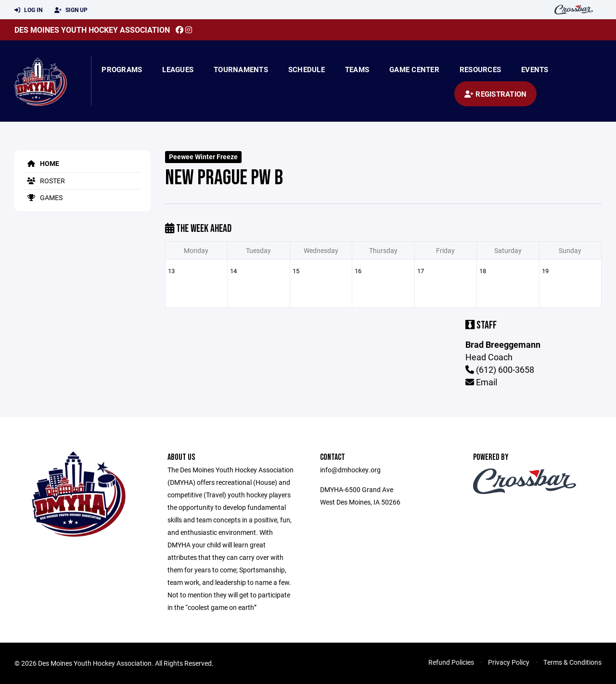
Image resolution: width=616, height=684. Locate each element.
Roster (45, 181)
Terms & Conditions (572, 662)
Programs (122, 69)
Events (535, 69)
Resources (480, 69)
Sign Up (71, 10)
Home (42, 163)
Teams (357, 69)
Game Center (414, 69)
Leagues (178, 69)
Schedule (307, 69)
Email (481, 382)
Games (43, 197)
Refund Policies (451, 662)
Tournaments (241, 69)
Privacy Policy (509, 662)
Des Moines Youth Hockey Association (92, 30)
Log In (28, 10)
